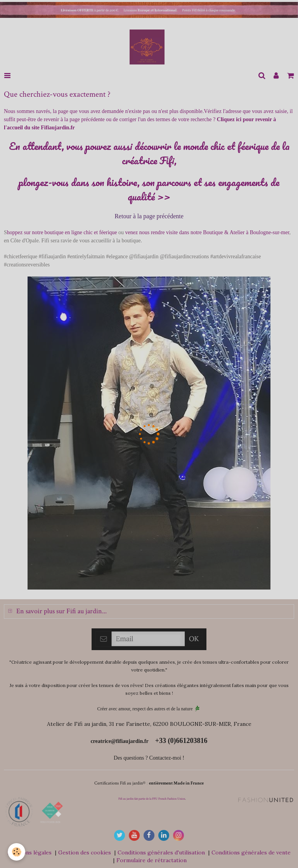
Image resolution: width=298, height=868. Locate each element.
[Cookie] (16, 852)
